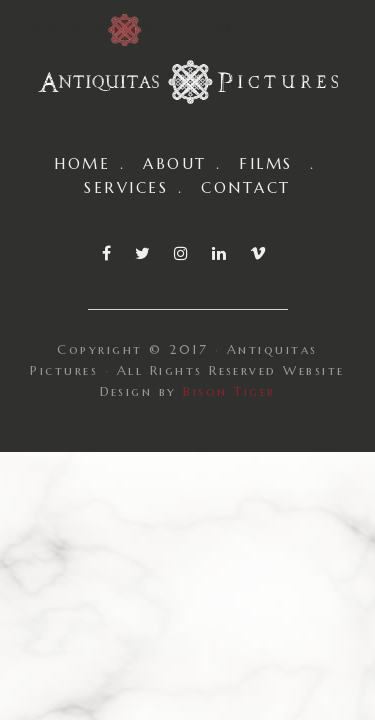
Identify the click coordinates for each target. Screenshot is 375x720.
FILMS (265, 163)
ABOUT (174, 163)
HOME (82, 163)
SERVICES (126, 187)
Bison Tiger (229, 391)
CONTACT (245, 187)
